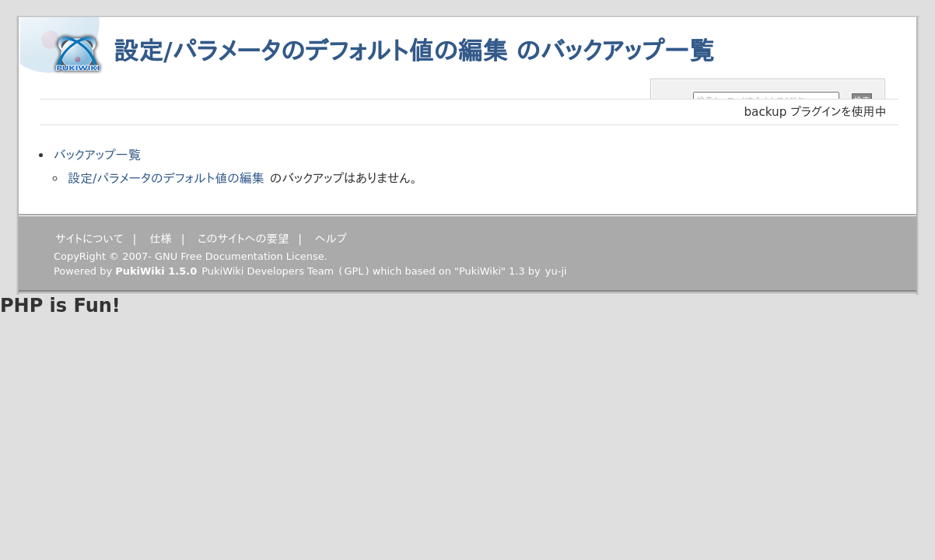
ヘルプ (331, 239)
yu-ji (556, 271)
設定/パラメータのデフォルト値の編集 (166, 178)
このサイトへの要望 (243, 239)
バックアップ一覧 (97, 155)
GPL (354, 271)
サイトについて (89, 239)
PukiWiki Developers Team (268, 271)
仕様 (161, 239)
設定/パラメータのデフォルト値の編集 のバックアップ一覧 (414, 51)
